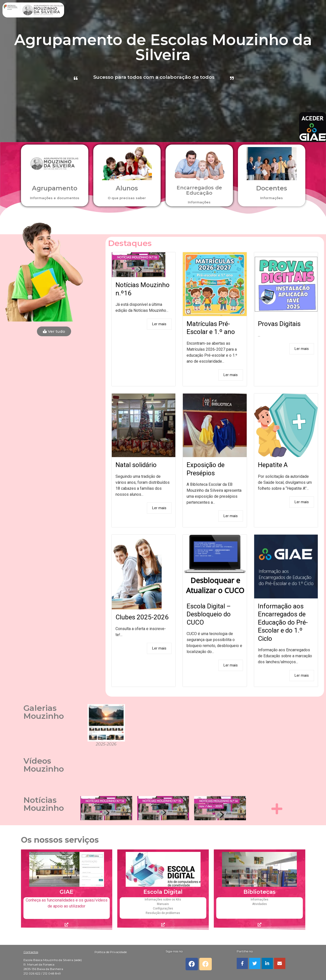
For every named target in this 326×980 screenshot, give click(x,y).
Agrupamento (55, 188)
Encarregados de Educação (199, 190)
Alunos (127, 188)
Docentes (272, 188)
